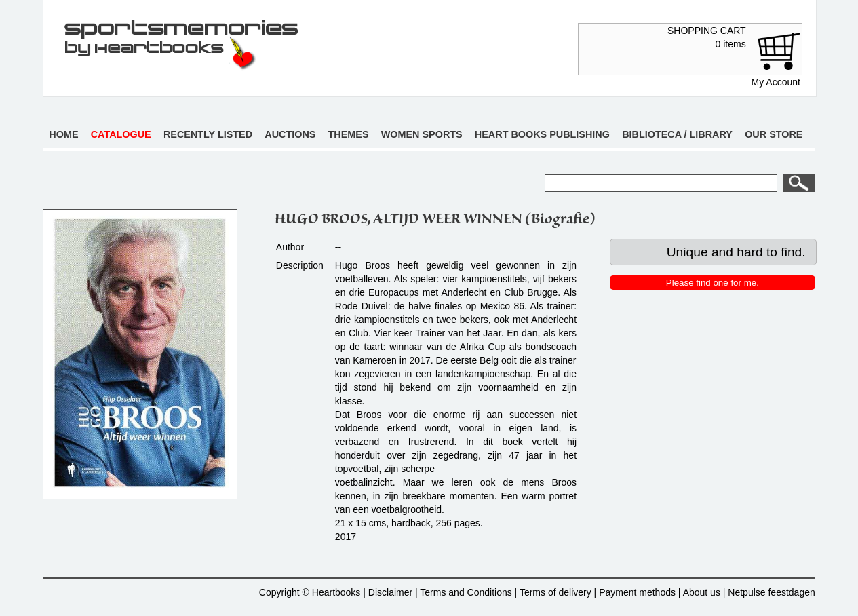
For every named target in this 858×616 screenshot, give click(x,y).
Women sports (422, 134)
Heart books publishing (542, 134)
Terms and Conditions (466, 592)
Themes (349, 134)
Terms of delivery (555, 592)
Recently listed (208, 134)
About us (702, 592)
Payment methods (637, 592)
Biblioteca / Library (677, 134)
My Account (776, 82)
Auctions (290, 134)
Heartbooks (336, 592)
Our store (774, 134)
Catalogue (121, 134)
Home (63, 134)
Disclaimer (390, 592)
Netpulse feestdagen (771, 592)
